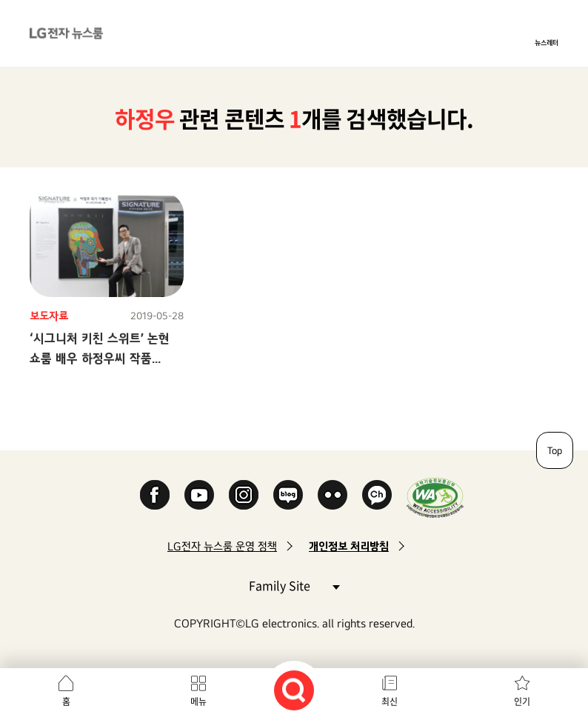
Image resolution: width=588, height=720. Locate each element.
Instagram (244, 495)
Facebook (155, 495)
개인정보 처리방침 (349, 546)
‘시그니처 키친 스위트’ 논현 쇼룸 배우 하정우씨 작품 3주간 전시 (100, 358)
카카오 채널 (377, 495)
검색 (294, 690)
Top (555, 450)
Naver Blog (288, 495)
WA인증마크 (435, 497)
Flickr (333, 495)
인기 (522, 701)
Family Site (294, 585)
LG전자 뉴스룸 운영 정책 (222, 546)
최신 (390, 701)
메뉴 (198, 701)
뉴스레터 (547, 42)
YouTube (199, 495)
